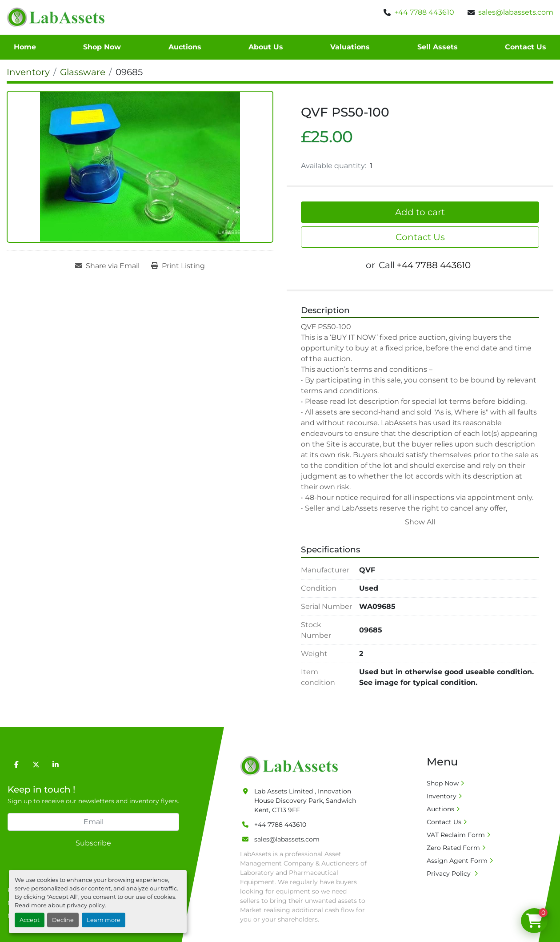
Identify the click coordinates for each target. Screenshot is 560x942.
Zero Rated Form (453, 848)
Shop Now (102, 47)
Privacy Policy (450, 874)
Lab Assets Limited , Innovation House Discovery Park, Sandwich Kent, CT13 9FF (305, 801)
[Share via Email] (107, 266)
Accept (30, 920)
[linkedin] (56, 765)
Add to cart (420, 212)
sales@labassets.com (516, 12)
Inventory (442, 796)
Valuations (350, 47)
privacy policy (86, 905)
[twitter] (36, 765)
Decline (63, 920)
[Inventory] (28, 72)
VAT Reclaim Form (456, 835)
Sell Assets (438, 47)
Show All (420, 522)
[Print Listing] (178, 266)
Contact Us (526, 47)
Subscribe (93, 843)
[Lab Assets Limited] (291, 765)
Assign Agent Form (457, 861)
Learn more (104, 920)
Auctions (185, 47)
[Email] (93, 822)
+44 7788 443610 (424, 12)
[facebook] (16, 765)
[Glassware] (83, 72)
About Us (266, 47)
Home (25, 47)
